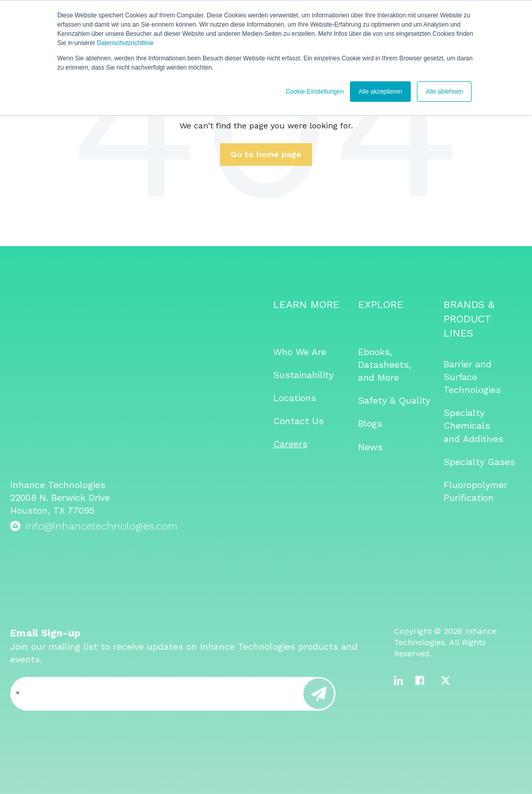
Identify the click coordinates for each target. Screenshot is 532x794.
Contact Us (298, 421)
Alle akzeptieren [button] (380, 92)
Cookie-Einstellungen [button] (314, 92)
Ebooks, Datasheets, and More (385, 365)
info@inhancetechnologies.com (102, 396)
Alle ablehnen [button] (444, 92)
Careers (290, 444)
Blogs (370, 423)
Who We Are (300, 352)
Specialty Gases (479, 462)
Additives (483, 439)
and (453, 439)
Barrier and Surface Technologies (472, 377)
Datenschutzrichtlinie (125, 43)
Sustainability (303, 375)
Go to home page (266, 154)
